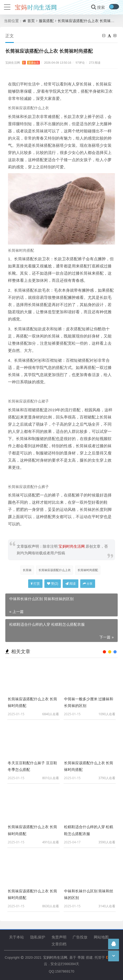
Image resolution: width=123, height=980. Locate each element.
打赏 (35, 583)
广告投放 (80, 937)
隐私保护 (38, 937)
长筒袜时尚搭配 (88, 570)
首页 (31, 21)
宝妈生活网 (23, 62)
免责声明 (59, 937)
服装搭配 (46, 21)
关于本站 (16, 937)
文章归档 (59, 944)
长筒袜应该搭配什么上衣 (55, 570)
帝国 (81, 957)
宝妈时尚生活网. (56, 957)
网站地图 (101, 937)
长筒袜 (27, 570)
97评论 (80, 62)
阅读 (71, 583)
